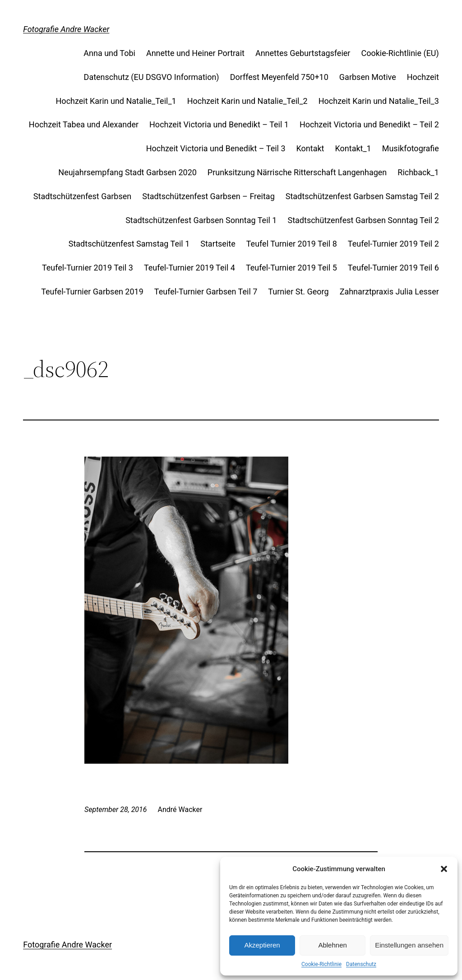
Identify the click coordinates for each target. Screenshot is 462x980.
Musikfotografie (411, 148)
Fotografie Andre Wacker (66, 29)
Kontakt (310, 148)
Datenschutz (361, 964)
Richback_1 (418, 172)
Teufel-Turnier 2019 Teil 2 (393, 244)
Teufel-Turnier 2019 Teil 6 (393, 268)
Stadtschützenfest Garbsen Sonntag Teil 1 (201, 220)
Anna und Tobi (109, 53)
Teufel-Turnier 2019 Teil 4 (189, 268)
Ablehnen (332, 945)
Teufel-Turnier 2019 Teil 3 (88, 268)
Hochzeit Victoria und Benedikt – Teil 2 (369, 124)
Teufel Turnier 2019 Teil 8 (292, 244)
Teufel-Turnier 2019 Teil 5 (291, 268)
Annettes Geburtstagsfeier (303, 53)
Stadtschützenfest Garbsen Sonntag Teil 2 (363, 220)
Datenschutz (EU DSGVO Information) (152, 77)
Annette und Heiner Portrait (195, 53)
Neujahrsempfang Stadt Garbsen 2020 (127, 172)
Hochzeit (423, 77)
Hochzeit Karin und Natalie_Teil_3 (379, 101)
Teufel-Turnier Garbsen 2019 (92, 292)
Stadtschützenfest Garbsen (82, 196)
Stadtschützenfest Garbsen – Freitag (208, 196)
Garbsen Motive (368, 77)
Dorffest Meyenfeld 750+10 (279, 77)
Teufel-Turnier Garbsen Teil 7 (206, 292)
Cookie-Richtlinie (321, 964)
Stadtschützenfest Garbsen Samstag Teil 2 (362, 196)
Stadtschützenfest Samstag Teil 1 (129, 244)
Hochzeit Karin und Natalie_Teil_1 (116, 101)
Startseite (218, 244)
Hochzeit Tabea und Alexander (84, 124)
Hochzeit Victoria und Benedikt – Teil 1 (219, 124)
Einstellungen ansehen (409, 945)
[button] (444, 869)
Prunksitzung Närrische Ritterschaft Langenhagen (297, 172)
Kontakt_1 (353, 148)
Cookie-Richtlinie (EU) (400, 53)
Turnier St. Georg (298, 292)
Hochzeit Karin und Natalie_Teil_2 (247, 101)
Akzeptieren (262, 945)
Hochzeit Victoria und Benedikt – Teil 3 (216, 148)
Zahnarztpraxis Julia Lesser (389, 292)
